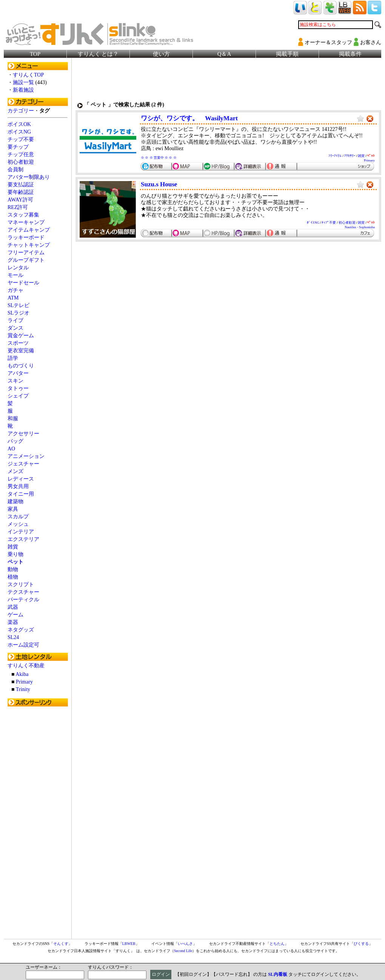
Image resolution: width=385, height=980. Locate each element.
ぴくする (361, 944)
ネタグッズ (21, 630)
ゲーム (15, 615)
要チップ (18, 147)
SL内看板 (278, 974)
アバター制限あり (29, 177)
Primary (24, 682)
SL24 (13, 637)
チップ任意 (21, 154)
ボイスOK (19, 124)
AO (11, 449)
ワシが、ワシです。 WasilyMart (189, 118)
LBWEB (129, 944)
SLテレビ (18, 305)
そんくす (61, 944)
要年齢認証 (21, 192)
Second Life (183, 951)
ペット (15, 562)
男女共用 (18, 486)
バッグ (15, 441)
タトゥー (18, 388)
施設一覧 (23, 82)
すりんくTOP (28, 75)
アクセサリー (23, 434)
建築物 (15, 502)
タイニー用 (21, 494)
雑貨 (13, 547)
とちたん (277, 944)
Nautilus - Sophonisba (360, 227)
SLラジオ (18, 313)
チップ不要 (21, 139)
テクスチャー (23, 592)
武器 (13, 607)
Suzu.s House (159, 184)
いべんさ (185, 944)
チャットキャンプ (29, 245)
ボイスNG (19, 132)
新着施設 (23, 90)
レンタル (18, 268)
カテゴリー (21, 111)
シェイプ (18, 396)
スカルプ (18, 517)
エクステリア (23, 539)
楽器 (13, 622)
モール (15, 275)
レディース (21, 479)
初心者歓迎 (21, 162)
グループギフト (26, 260)
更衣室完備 (21, 351)
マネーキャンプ (26, 222)
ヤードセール (23, 283)
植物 (13, 577)
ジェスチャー (23, 464)
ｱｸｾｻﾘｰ (350, 156)
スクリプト (21, 584)
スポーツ (18, 343)
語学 (13, 358)
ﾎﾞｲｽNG (313, 223)
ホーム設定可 (23, 645)
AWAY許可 (20, 200)
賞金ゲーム (21, 336)
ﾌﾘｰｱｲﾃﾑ (335, 156)
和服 (13, 419)
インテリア (21, 532)
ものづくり (21, 366)
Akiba (22, 674)
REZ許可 (18, 207)
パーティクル (23, 600)
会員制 (15, 170)
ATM (13, 298)
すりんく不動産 (26, 666)
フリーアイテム (26, 253)
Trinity (23, 689)
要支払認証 (21, 185)
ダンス (15, 328)
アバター (18, 373)
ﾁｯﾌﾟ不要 (329, 223)
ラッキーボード (26, 237)
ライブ (15, 320)
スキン (15, 381)
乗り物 (15, 554)
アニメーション (26, 456)
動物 (13, 569)
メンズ (15, 471)
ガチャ (15, 290)
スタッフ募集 (23, 215)
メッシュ (18, 524)
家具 (13, 509)
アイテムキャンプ (29, 230)
